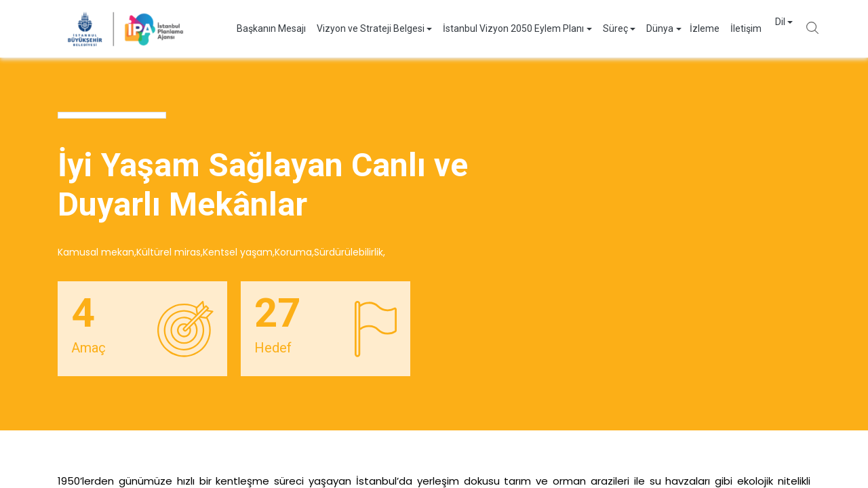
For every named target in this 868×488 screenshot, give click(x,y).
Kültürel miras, (170, 252)
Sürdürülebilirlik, (350, 252)
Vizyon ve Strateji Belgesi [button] (357, 28)
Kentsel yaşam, (239, 252)
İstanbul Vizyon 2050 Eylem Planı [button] (500, 28)
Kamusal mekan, (97, 252)
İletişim (732, 28)
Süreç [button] (602, 28)
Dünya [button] (646, 28)
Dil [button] (767, 28)
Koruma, (294, 252)
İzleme (691, 28)
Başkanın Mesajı (258, 28)
